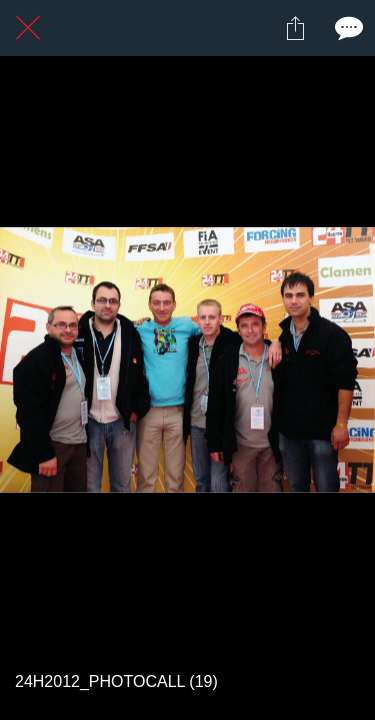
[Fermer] (28, 28)
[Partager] (295, 28)
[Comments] (347, 28)
